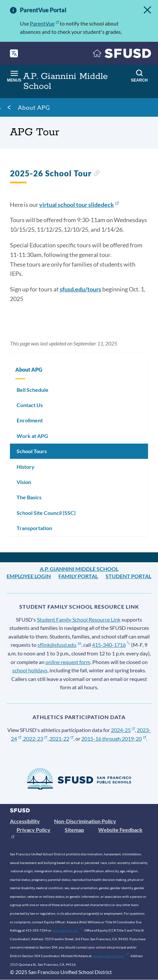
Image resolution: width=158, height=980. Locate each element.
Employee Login (29, 576)
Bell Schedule (33, 390)
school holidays (30, 670)
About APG (34, 107)
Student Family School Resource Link (79, 619)
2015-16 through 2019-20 (114, 738)
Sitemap (74, 830)
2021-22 (62, 738)
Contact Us (30, 405)
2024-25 (123, 730)
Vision (24, 482)
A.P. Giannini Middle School (79, 569)
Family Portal (78, 576)
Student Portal (128, 576)
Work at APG (32, 436)
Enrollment (30, 420)
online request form (68, 662)
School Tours (32, 451)
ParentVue (44, 23)
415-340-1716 (111, 645)
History (26, 467)
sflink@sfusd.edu (59, 645)
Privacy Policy (34, 830)
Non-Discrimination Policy (85, 821)
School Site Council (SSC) (46, 513)
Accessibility (25, 821)
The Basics (29, 497)
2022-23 (35, 738)
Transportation (34, 528)
